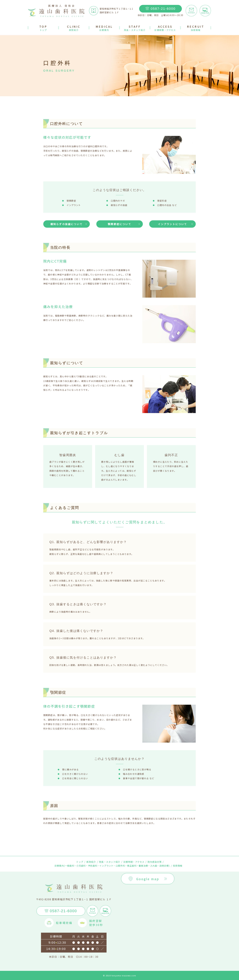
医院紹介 (91, 862)
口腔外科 (120, 866)
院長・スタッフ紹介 (110, 862)
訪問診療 (164, 866)
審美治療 (143, 866)
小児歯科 (81, 866)
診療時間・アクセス (134, 862)
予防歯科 (93, 866)
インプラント (106, 866)
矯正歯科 (132, 866)
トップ (80, 862)
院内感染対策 (155, 862)
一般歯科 (70, 866)
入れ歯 (154, 866)
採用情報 (178, 866)
